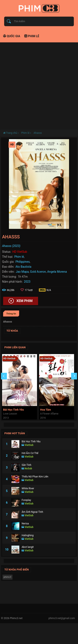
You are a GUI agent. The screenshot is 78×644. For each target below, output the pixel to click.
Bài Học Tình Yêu (13, 410)
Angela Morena (57, 272)
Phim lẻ (32, 36)
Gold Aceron (38, 272)
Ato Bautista (23, 267)
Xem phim (20, 301)
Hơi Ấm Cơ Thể (30, 453)
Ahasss (38, 133)
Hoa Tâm (46, 410)
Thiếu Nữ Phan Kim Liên (35, 477)
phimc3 (8, 577)
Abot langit (28, 547)
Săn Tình (26, 465)
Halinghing (28, 535)
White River (28, 488)
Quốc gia (12, 36)
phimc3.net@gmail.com (62, 618)
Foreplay (26, 500)
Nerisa (25, 524)
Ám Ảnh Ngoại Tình (32, 512)
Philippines (22, 262)
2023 (27, 282)
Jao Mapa (22, 272)
